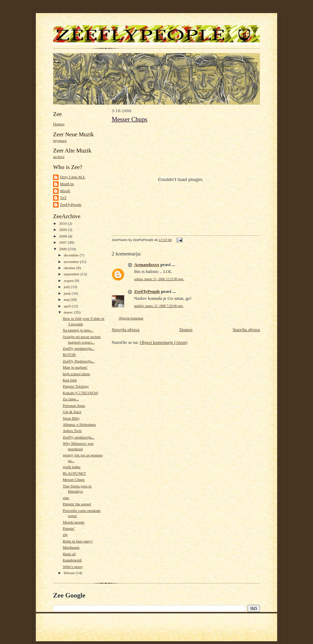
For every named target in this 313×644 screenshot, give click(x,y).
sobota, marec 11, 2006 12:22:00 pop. (159, 279)
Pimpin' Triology (76, 386)
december (72, 255)
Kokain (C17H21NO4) (80, 393)
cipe (66, 498)
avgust (69, 281)
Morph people (74, 522)
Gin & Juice (72, 412)
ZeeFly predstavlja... (79, 348)
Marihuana (71, 547)
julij (67, 287)
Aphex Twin (72, 431)
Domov (59, 124)
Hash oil (69, 554)
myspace (60, 140)
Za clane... (71, 399)
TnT (63, 198)
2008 (63, 236)
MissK (65, 191)
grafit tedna (72, 467)
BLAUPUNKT (74, 473)
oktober (70, 268)
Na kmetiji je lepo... (78, 330)
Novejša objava (126, 330)
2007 (63, 242)
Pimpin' (69, 528)
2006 (63, 249)
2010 (63, 223)
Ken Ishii (70, 380)
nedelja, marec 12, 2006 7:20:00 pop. (159, 306)
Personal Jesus (74, 405)
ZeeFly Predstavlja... (79, 361)
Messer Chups (74, 479)
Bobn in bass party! (78, 541)
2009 (63, 230)
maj (67, 299)
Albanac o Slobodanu (79, 424)
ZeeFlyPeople (71, 204)
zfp (65, 535)
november (72, 262)
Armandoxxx (147, 265)
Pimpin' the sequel (77, 504)
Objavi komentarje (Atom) (164, 342)
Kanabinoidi (72, 560)
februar (70, 573)
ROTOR (69, 355)
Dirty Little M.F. (73, 177)
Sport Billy (71, 418)
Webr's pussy (73, 567)
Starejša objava (246, 330)
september (72, 274)
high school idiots (76, 374)
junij (68, 293)
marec (69, 312)
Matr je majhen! (75, 367)
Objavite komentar (131, 318)
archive (59, 157)
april (68, 306)
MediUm (67, 184)
